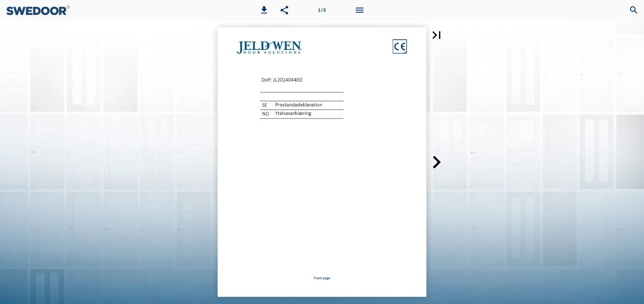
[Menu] (360, 10)
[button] (264, 10)
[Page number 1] (322, 10)
